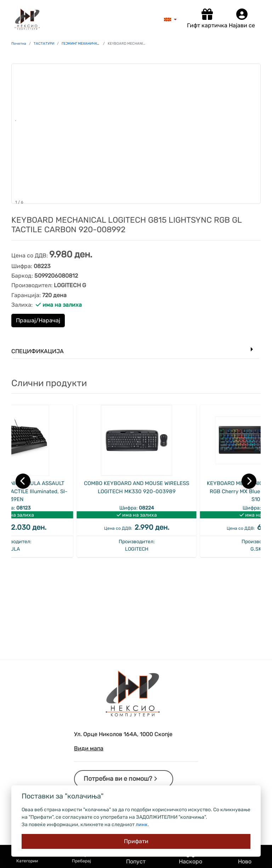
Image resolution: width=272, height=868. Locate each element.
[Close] (136, 841)
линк (142, 825)
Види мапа (89, 748)
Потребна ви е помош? (120, 779)
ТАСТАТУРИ (44, 44)
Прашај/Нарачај (38, 320)
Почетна (19, 44)
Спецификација (38, 351)
